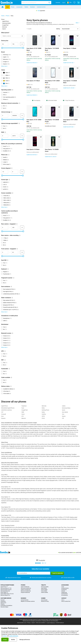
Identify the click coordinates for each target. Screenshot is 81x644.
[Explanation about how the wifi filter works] (5, 360)
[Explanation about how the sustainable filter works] (9, 369)
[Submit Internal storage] (22, 116)
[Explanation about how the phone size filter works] (9, 155)
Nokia (43, 408)
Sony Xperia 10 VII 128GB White (52, 82)
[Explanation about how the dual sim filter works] (8, 260)
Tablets (26, 7)
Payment (3, 600)
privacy (5, 636)
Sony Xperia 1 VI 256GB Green (52, 150)
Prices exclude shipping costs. (55, 620)
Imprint (33, 623)
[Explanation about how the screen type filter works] (9, 180)
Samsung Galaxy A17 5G (6, 588)
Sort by (58, 29)
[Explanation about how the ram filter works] (5, 132)
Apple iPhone (5, 21)
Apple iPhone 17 (4, 587)
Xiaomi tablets (44, 590)
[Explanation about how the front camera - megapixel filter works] (17, 249)
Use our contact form (66, 601)
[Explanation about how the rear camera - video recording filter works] (20, 235)
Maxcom (24, 418)
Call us (63, 600)
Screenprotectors (65, 588)
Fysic (23, 408)
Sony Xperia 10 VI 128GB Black (70, 121)
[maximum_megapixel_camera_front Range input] (15, 252)
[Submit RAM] (22, 136)
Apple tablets (44, 588)
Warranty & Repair (4, 607)
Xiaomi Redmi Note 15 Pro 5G (7, 594)
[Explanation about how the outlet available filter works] (11, 377)
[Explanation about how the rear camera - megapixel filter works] (17, 224)
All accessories (65, 595)
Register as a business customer (28, 601)
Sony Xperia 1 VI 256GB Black (70, 82)
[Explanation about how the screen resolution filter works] (13, 193)
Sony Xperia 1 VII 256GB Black (52, 49)
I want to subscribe (57, 573)
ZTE (63, 418)
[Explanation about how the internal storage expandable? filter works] (19, 123)
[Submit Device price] (22, 44)
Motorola (5, 27)
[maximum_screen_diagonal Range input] (15, 172)
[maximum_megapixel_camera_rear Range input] (15, 227)
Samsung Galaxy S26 (5, 591)
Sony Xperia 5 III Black (33, 149)
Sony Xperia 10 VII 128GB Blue (34, 121)
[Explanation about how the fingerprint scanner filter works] (14, 278)
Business (58, 3)
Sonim (64, 410)
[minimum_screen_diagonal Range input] (5, 172)
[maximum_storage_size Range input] (15, 116)
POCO (43, 418)
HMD (23, 412)
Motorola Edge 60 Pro (5, 595)
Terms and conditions (41, 623)
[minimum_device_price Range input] (5, 44)
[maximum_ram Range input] (15, 136)
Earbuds (63, 591)
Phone (13, 7)
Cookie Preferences (51, 623)
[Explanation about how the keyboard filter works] (8, 269)
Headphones (64, 592)
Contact (64, 598)
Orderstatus (3, 601)
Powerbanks (64, 590)
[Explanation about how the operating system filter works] (13, 90)
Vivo (63, 414)
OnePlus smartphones (26, 590)
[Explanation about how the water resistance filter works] (12, 298)
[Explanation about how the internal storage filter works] (12, 112)
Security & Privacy (45, 601)
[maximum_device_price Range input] (15, 44)
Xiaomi (4, 29)
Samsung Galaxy (6, 23)
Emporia (3, 418)
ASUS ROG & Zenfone (6, 410)
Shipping (3, 604)
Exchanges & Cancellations (6, 606)
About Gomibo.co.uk (22, 623)
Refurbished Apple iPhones (8, 408)
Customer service (41, 7)
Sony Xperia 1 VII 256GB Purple (52, 121)
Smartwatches (64, 594)
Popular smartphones (7, 585)
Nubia (43, 412)
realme (64, 406)
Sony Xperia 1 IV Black (70, 48)
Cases (63, 587)
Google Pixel (5, 25)
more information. (54, 621)
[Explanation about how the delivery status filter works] (11, 386)
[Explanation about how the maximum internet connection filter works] (20, 103)
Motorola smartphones (26, 591)
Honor (23, 414)
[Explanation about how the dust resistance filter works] (11, 287)
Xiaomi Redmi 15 (4, 592)
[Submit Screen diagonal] (22, 172)
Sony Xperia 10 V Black (33, 81)
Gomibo (43, 598)
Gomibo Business (25, 600)
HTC (23, 416)
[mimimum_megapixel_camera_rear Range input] (5, 227)
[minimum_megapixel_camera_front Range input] (5, 252)
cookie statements (14, 636)
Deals (8, 7)
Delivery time (3, 603)
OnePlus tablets (44, 592)
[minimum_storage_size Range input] (5, 116)
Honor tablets (44, 591)
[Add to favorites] (41, 36)
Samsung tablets (45, 587)
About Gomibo (44, 600)
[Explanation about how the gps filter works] (5, 351)
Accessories (19, 7)
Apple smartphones (25, 587)
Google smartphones (25, 592)
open (74, 553)
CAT (2, 412)
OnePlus (44, 414)
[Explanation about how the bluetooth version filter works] (12, 333)
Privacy (29, 623)
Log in (64, 3)
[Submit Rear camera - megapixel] (22, 227)
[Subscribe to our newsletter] (34, 573)
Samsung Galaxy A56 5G (6, 590)
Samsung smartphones (26, 588)
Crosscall (4, 414)
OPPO (43, 416)
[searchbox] (35, 3)
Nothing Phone (45, 410)
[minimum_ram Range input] (5, 136)
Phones (23, 585)
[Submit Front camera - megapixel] (22, 252)
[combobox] (36, 3)
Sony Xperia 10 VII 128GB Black (34, 49)
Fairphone (24, 406)
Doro (2, 416)
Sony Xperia (65, 412)
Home (3, 16)
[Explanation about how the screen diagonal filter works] (12, 168)
